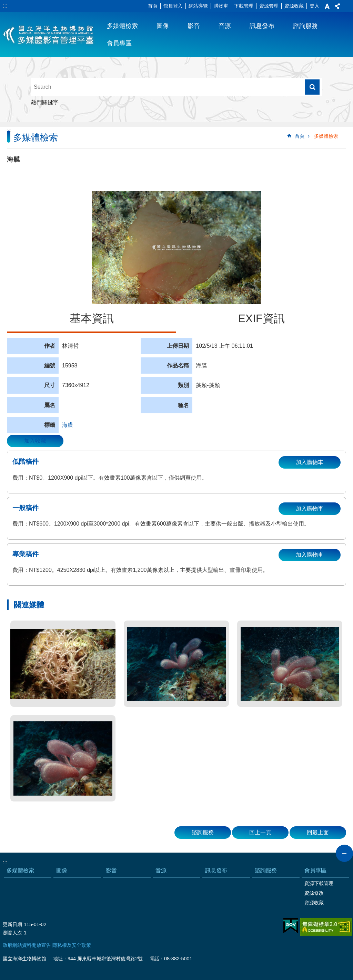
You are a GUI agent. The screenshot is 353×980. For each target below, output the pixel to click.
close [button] (344, 853)
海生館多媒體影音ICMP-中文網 (49, 35)
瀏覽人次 (12, 933)
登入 (314, 6)
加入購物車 (310, 462)
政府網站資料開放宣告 (27, 945)
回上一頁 (260, 832)
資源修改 (314, 893)
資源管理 (269, 6)
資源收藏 (294, 6)
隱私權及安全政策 (72, 945)
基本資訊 (92, 318)
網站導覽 (198, 6)
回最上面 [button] (318, 832)
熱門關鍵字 (45, 102)
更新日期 (12, 924)
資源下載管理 (319, 883)
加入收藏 (35, 441)
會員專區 (119, 43)
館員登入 (173, 6)
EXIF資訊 (261, 318)
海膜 (68, 425)
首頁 (153, 6)
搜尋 (312, 87)
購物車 (221, 6)
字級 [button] (327, 6)
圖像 (163, 26)
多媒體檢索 (122, 26)
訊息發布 (262, 26)
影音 (194, 26)
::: (5, 6)
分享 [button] (337, 6)
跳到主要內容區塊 (4, 4)
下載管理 (244, 6)
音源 (225, 26)
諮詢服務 (305, 26)
